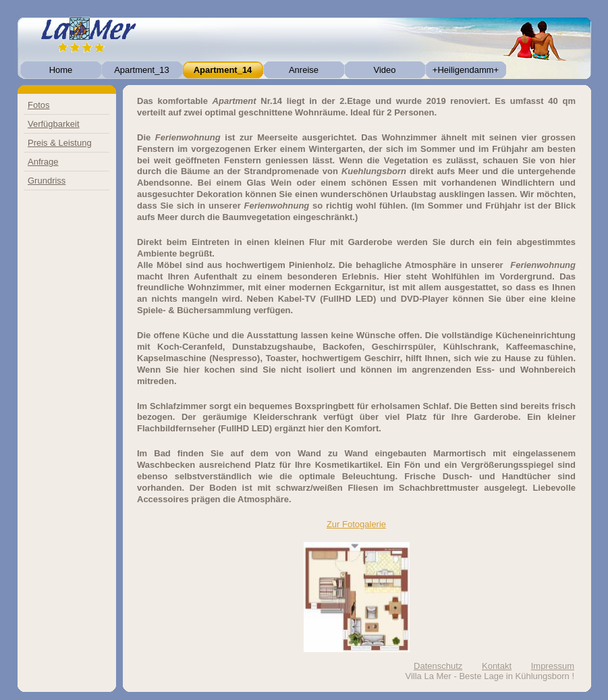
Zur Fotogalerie (356, 524)
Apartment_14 (223, 70)
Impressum (553, 666)
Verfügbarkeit (54, 124)
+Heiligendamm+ (466, 70)
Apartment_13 (142, 70)
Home (61, 70)
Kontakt (497, 666)
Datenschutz (438, 666)
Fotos (39, 105)
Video (384, 70)
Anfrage (43, 162)
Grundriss (47, 181)
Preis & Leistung (60, 143)
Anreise (304, 70)
